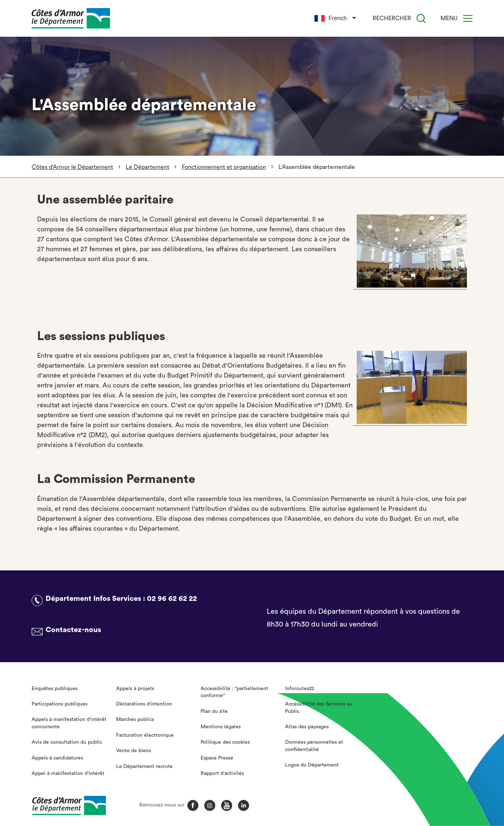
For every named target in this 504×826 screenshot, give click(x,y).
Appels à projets (135, 689)
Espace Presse (217, 758)
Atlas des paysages (307, 727)
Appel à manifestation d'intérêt (68, 773)
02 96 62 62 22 (172, 599)
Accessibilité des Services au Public (319, 708)
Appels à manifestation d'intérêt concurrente (69, 723)
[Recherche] (421, 19)
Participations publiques (60, 704)
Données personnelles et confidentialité (314, 746)
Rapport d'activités (222, 773)
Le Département (147, 167)
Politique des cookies (225, 742)
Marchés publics (135, 719)
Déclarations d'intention (144, 704)
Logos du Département (312, 765)
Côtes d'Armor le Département (72, 167)
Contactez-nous (73, 630)
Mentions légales (221, 727)
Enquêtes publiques (55, 689)
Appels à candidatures (57, 758)
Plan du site (214, 711)
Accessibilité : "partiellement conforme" (234, 692)
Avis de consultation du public (67, 742)
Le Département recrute (144, 767)
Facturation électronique (145, 735)
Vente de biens (134, 751)
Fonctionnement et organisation (224, 167)
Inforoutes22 (300, 689)
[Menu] (468, 18)
